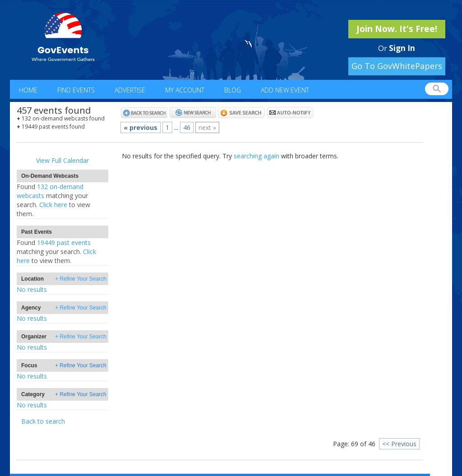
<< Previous (399, 444)
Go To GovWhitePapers (397, 66)
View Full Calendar (62, 160)
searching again (256, 156)
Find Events (76, 90)
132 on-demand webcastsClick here (53, 200)
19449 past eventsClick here (56, 252)
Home (28, 90)
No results (32, 289)
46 (187, 127)
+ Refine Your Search (81, 279)
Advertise (130, 90)
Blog (233, 90)
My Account (185, 90)
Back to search (43, 421)
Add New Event (285, 90)
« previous (141, 127)
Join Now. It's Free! (397, 29)
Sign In (402, 48)
